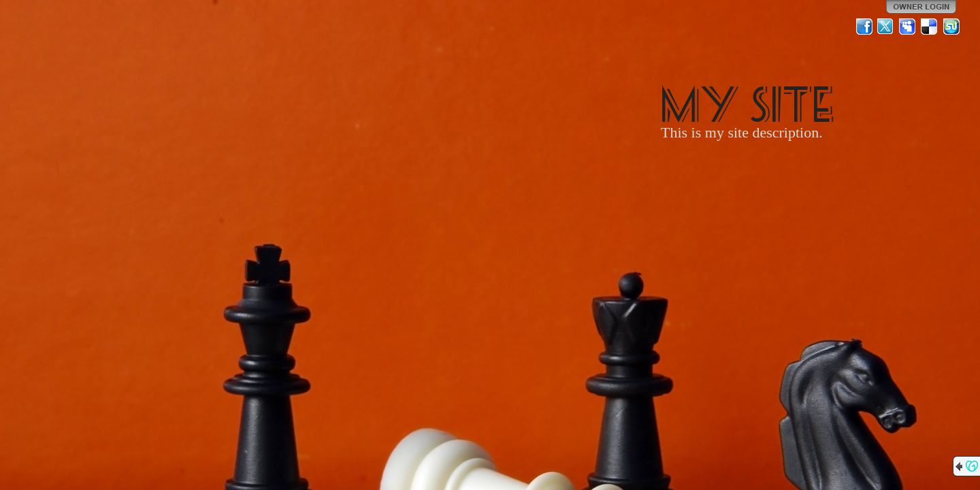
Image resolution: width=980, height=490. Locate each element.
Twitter (886, 27)
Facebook (864, 27)
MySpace (908, 27)
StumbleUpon (951, 27)
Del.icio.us (930, 27)
